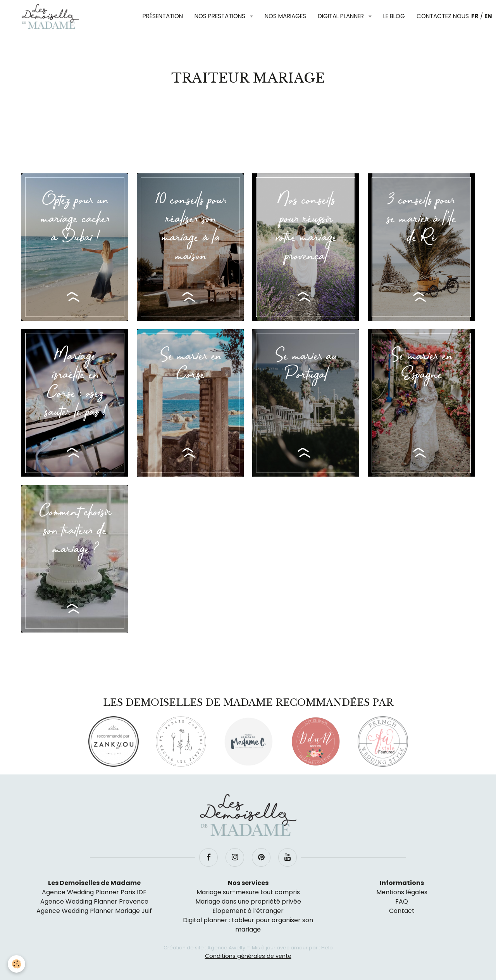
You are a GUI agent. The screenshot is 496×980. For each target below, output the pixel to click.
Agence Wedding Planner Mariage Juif (94, 911)
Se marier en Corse (190, 366)
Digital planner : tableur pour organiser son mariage (248, 925)
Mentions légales (402, 892)
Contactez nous (443, 16)
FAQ (402, 901)
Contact (402, 911)
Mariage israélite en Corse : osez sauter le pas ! (75, 384)
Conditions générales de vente (248, 956)
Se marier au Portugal (306, 366)
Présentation (163, 16)
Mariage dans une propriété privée (248, 901)
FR (475, 16)
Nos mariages (285, 16)
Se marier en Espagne (421, 366)
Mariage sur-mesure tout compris (248, 892)
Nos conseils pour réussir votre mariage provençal (306, 228)
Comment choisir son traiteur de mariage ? (75, 531)
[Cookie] (16, 964)
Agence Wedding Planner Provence (94, 901)
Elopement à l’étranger (248, 911)
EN (488, 16)
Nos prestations (221, 16)
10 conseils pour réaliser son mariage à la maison (190, 228)
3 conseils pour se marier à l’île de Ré (421, 219)
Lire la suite (75, 297)
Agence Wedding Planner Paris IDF (94, 892)
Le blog (394, 16)
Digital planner (342, 16)
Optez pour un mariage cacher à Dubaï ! (75, 219)
